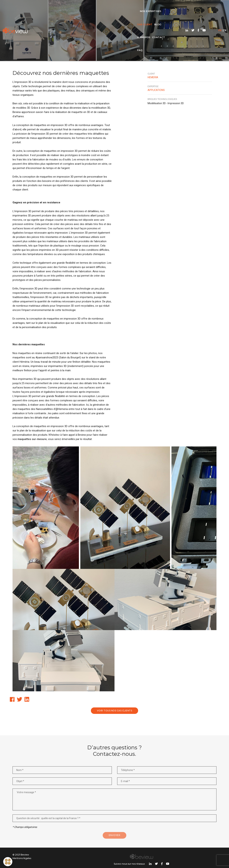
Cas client (98, 6)
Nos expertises (74, 6)
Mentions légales (22, 861)
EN (216, 6)
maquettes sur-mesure (32, 440)
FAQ (148, 6)
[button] (8, 862)
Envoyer (115, 838)
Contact (137, 6)
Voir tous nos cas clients (115, 711)
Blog (111, 6)
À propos (123, 6)
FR (211, 6)
